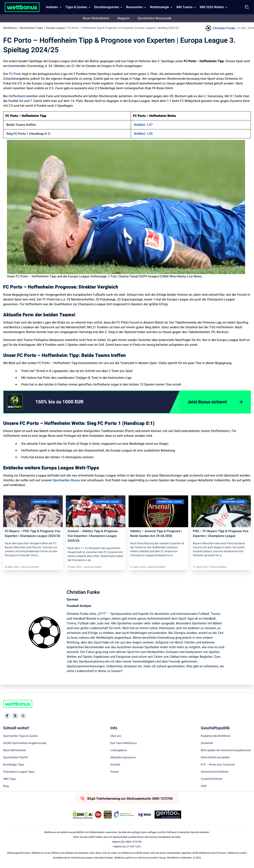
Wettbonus (10, 28)
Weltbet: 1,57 (143, 125)
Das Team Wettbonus (124, 743)
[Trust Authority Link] (124, 815)
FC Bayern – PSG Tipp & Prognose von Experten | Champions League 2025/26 (33, 534)
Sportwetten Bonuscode (154, 18)
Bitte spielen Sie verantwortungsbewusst (226, 750)
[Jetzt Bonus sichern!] (215, 402)
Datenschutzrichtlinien (215, 772)
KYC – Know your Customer (218, 765)
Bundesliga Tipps (14, 765)
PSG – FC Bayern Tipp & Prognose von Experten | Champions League (221, 534)
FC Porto (15, 74)
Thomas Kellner (218, 567)
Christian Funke (224, 28)
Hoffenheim (17, 96)
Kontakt (115, 765)
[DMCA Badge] (83, 815)
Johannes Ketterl (30, 567)
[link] (67, 402)
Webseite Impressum (123, 758)
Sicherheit (207, 743)
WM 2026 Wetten (212, 7)
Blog (6, 786)
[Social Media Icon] (7, 716)
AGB (204, 786)
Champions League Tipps (19, 772)
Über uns (116, 736)
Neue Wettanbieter (96, 18)
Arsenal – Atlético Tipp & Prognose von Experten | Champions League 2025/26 (93, 536)
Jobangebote (119, 750)
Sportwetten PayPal (15, 758)
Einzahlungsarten (107, 7)
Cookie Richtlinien (212, 779)
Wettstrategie (159, 7)
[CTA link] (15, 402)
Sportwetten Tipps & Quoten (21, 736)
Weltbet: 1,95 (143, 134)
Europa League (56, 28)
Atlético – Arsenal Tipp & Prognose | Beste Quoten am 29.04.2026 (156, 534)
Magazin (123, 18)
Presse (114, 772)
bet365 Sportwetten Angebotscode (25, 743)
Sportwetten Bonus (66, 480)
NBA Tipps (10, 779)
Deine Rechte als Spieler (215, 758)
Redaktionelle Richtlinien (216, 736)
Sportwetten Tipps (31, 28)
